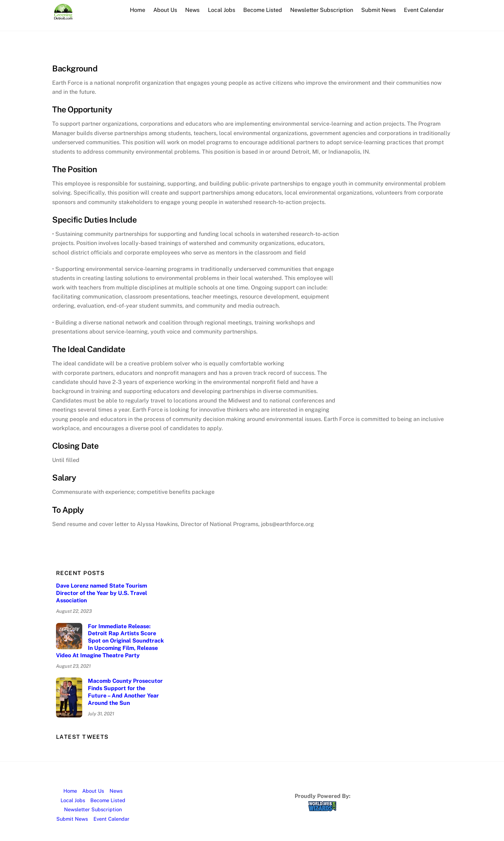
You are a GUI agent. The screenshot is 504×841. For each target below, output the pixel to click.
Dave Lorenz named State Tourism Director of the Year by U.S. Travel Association (101, 593)
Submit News (379, 10)
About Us (165, 10)
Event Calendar (424, 10)
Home (138, 10)
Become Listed (263, 10)
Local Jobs (222, 10)
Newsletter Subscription (322, 10)
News (192, 10)
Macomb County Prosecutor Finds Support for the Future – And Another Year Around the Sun (125, 692)
